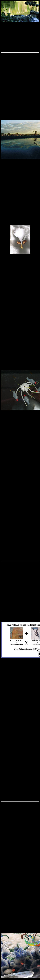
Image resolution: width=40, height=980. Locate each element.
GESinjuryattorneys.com (12, 68)
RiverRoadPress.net (20, 2)
